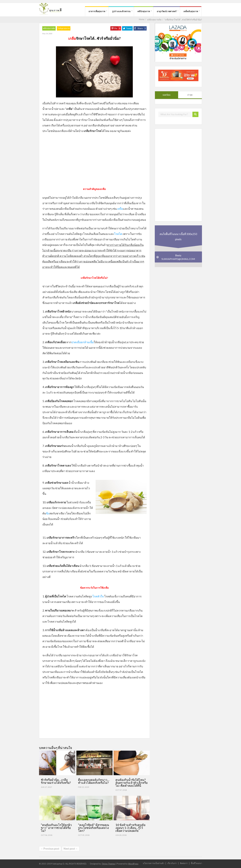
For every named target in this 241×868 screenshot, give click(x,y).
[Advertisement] (94, 161)
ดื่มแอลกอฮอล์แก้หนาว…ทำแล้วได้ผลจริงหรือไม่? (94, 781)
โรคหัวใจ (98, 596)
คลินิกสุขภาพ (144, 11)
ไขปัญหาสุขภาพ (64, 28)
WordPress (133, 864)
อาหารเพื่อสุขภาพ (97, 11)
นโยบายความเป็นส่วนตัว (153, 863)
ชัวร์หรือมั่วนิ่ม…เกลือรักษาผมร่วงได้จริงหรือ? (56, 781)
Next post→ (71, 849)
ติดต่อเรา (184, 863)
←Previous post (50, 849)
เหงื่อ (120, 209)
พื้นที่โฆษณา (196, 863)
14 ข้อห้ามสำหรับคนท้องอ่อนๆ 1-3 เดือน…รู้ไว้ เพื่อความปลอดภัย (130, 828)
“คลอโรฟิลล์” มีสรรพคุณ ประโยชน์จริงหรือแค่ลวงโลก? (94, 828)
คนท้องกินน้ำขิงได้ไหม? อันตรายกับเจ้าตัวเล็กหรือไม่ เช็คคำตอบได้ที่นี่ (131, 783)
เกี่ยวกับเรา (172, 863)
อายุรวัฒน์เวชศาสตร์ (167, 11)
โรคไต (118, 234)
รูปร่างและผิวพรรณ (121, 11)
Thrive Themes (108, 864)
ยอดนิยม (167, 95)
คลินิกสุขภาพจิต (49, 28)
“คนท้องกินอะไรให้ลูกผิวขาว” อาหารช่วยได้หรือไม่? (56, 828)
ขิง (48, 513)
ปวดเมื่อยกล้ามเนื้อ (83, 342)
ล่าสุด (190, 95)
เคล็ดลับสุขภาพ (191, 11)
